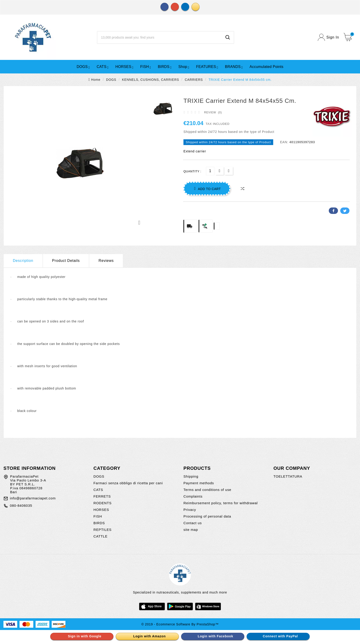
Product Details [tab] (66, 261)
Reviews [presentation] (106, 261)
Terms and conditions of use (207, 490)
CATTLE (100, 536)
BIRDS (99, 523)
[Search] (160, 37)
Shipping (191, 476)
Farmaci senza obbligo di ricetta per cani (128, 483)
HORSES (101, 510)
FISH (98, 516)
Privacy (190, 510)
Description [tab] (23, 261)
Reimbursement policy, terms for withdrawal (221, 503)
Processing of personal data (207, 516)
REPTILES (103, 530)
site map (191, 530)
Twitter (345, 211)
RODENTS (103, 503)
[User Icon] (328, 37)
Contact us (193, 523)
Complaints (193, 496)
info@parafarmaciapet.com (33, 498)
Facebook (333, 211)
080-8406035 (21, 505)
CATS (98, 490)
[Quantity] (210, 171)
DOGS (99, 476)
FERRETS (102, 496)
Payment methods (199, 483)
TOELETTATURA (288, 476)
